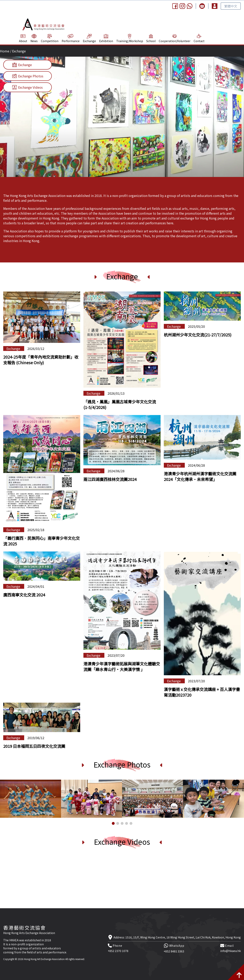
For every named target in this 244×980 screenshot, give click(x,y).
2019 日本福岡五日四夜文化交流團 (34, 746)
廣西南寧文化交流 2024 (24, 595)
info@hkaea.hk (231, 951)
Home (5, 51)
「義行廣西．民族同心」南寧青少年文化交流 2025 (42, 541)
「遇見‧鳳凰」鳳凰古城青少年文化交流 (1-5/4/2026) (120, 404)
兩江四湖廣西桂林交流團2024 (110, 479)
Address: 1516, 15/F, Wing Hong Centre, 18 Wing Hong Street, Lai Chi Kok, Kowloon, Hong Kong (177, 937)
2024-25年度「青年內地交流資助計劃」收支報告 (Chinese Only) (41, 360)
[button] (113, 823)
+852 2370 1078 (118, 951)
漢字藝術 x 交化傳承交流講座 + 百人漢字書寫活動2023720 (202, 692)
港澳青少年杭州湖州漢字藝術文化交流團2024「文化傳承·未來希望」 (200, 476)
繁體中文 (231, 6)
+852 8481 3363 (174, 951)
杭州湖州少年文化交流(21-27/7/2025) (198, 335)
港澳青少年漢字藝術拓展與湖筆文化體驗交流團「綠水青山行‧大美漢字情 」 (122, 666)
